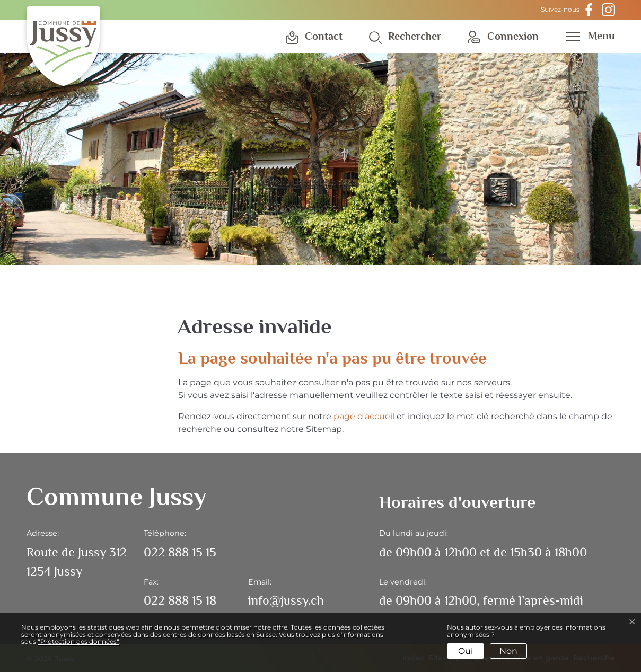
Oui (466, 651)
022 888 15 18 (180, 600)
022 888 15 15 (180, 552)
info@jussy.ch (286, 600)
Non (508, 651)
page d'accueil (364, 416)
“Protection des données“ (78, 642)
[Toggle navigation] (587, 36)
